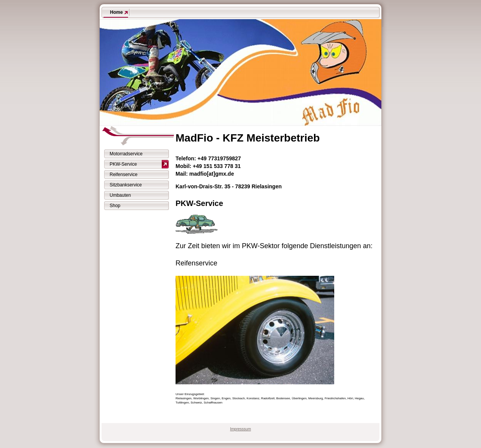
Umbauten (120, 195)
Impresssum (240, 429)
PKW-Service (123, 164)
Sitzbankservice (126, 185)
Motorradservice (126, 154)
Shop (115, 206)
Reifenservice (124, 175)
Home (116, 12)
